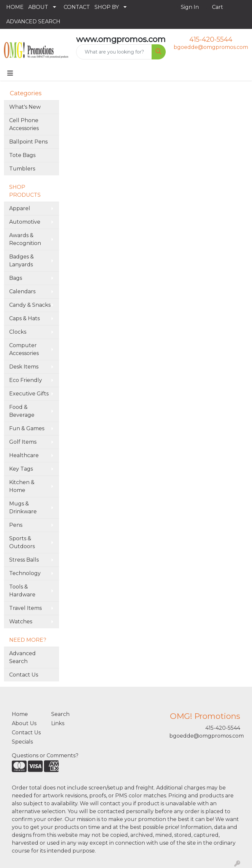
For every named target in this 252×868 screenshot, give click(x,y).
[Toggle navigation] (10, 73)
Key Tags (21, 469)
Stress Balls (24, 560)
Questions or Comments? (45, 756)
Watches (21, 622)
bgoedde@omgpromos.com (211, 47)
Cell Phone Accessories (24, 124)
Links (58, 723)
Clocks (18, 332)
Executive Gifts (29, 394)
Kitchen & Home (22, 486)
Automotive (25, 222)
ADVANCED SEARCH (33, 22)
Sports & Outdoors (22, 542)
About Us (24, 723)
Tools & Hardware (22, 591)
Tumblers (22, 169)
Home (20, 714)
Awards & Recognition (25, 239)
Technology (25, 573)
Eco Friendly (26, 380)
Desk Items (24, 367)
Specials (22, 742)
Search (60, 714)
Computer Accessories (24, 349)
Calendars (22, 291)
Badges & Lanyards (21, 261)
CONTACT (77, 7)
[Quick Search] (114, 52)
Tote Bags (22, 155)
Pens (16, 525)
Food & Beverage (22, 411)
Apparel (20, 208)
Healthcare (24, 455)
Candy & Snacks (30, 305)
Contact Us (24, 675)
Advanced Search (22, 657)
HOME (15, 7)
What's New (25, 107)
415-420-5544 (211, 39)
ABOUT (38, 7)
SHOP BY (107, 7)
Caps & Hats (24, 318)
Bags (16, 278)
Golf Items (23, 442)
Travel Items (25, 608)
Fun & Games (27, 428)
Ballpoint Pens (28, 142)
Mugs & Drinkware (23, 508)
